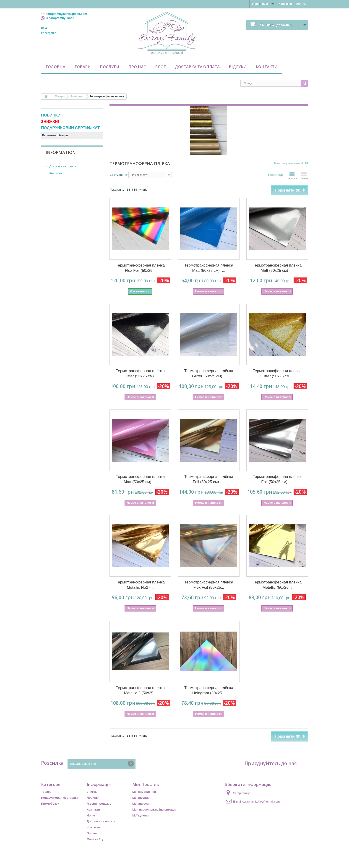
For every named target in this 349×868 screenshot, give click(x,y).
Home (91, 815)
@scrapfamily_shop (60, 18)
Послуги (110, 67)
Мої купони (140, 815)
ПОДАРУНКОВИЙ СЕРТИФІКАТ (70, 128)
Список (304, 175)
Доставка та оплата (197, 67)
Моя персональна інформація (154, 810)
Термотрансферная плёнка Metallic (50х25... (277, 585)
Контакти (285, 4)
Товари (83, 67)
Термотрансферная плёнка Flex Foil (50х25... (140, 268)
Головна (55, 67)
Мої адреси (141, 804)
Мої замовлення (144, 792)
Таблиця (292, 175)
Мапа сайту (95, 839)
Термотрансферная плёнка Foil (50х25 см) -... (209, 479)
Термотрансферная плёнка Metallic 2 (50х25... (140, 690)
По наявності (58, 159)
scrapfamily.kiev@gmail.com (261, 802)
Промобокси (50, 804)
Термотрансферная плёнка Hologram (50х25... (209, 690)
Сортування (118, 175)
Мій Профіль (146, 784)
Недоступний (59, 153)
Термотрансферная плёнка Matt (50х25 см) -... (209, 268)
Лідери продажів (99, 804)
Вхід (44, 28)
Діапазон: (48, 175)
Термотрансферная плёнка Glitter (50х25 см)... (140, 373)
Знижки (92, 792)
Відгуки (238, 67)
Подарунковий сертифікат (60, 798)
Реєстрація (49, 33)
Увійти (301, 4)
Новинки (93, 798)
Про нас (137, 67)
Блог (160, 67)
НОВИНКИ (51, 115)
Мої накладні (142, 798)
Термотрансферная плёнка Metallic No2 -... (140, 585)
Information (61, 198)
